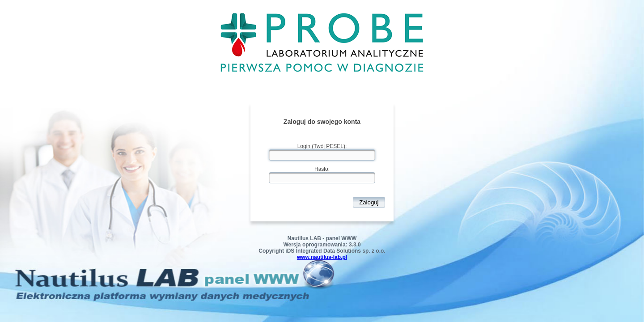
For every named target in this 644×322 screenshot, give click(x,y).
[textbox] (322, 155)
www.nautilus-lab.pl (322, 257)
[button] (369, 202)
